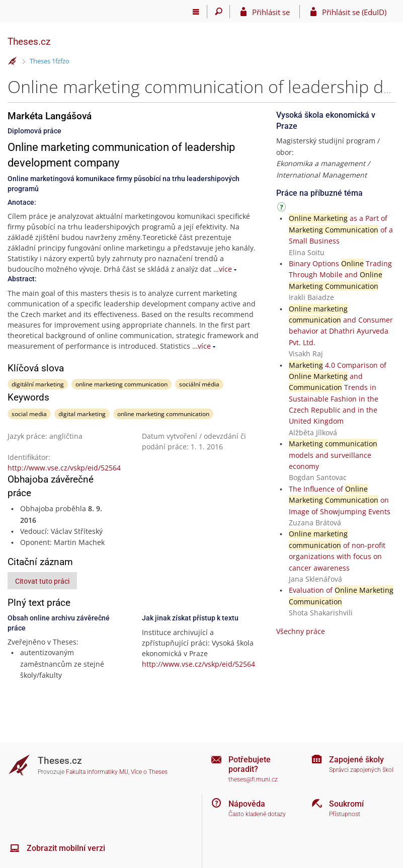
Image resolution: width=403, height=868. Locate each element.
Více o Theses (149, 772)
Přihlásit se (271, 12)
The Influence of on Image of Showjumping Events (340, 500)
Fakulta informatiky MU (97, 772)
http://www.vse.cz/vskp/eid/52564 (64, 468)
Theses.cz (29, 42)
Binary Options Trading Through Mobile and (340, 275)
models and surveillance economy (333, 455)
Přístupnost (345, 814)
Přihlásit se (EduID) (354, 12)
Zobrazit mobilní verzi (66, 848)
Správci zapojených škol (361, 770)
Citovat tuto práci (42, 581)
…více (223, 269)
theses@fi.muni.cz (253, 779)
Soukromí (346, 804)
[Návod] (283, 209)
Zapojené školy (356, 760)
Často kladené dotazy (257, 814)
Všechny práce (301, 631)
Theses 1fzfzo (50, 61)
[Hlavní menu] (196, 12)
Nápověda (247, 804)
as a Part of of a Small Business (341, 229)
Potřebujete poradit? (250, 764)
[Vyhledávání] (219, 12)
